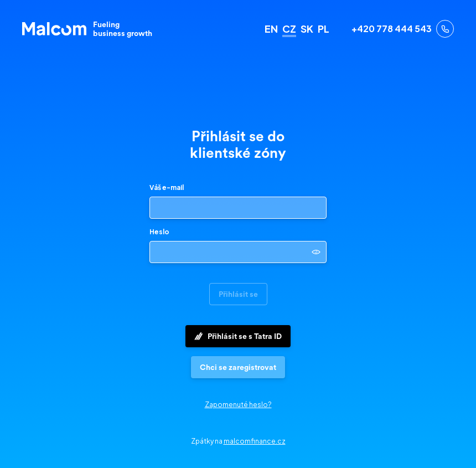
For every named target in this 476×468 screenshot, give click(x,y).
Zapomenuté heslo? (238, 405)
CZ (289, 29)
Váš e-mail (167, 187)
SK (307, 29)
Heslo (159, 232)
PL (324, 29)
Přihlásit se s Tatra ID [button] (238, 336)
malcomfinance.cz (255, 441)
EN (271, 29)
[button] (238, 367)
